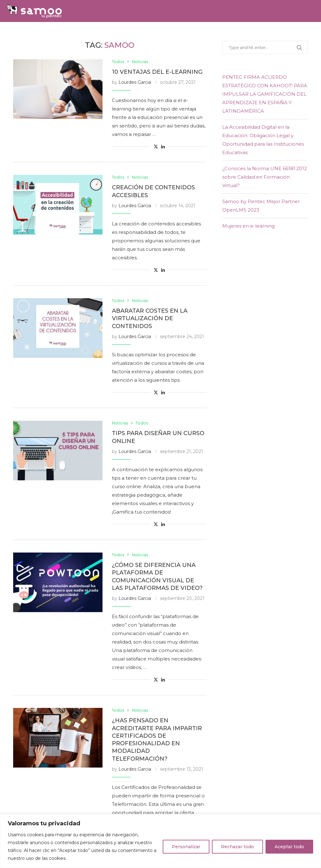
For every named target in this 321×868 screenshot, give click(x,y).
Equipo (103, 33)
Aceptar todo (289, 847)
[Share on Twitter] (156, 147)
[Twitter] (299, 33)
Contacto (264, 33)
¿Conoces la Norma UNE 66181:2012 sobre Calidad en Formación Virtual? (265, 177)
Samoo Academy (139, 33)
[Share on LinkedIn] (163, 147)
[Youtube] (313, 33)
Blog (239, 33)
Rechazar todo (237, 847)
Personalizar (186, 847)
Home (14, 33)
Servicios (76, 33)
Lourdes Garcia (135, 83)
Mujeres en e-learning (248, 226)
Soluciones (42, 33)
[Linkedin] (306, 33)
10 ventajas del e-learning (157, 72)
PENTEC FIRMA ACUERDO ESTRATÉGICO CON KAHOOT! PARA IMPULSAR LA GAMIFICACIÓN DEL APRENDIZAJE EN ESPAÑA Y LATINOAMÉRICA (265, 94)
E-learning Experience (196, 33)
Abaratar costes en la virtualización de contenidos (150, 319)
